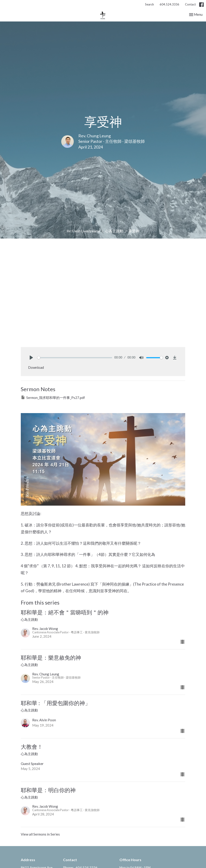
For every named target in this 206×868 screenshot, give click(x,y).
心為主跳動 (114, 231)
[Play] (31, 358)
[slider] (75, 358)
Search (149, 4)
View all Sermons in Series (40, 834)
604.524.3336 (169, 4)
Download (36, 367)
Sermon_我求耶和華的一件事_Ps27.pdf (53, 397)
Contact (190, 4)
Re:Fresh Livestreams (83, 231)
